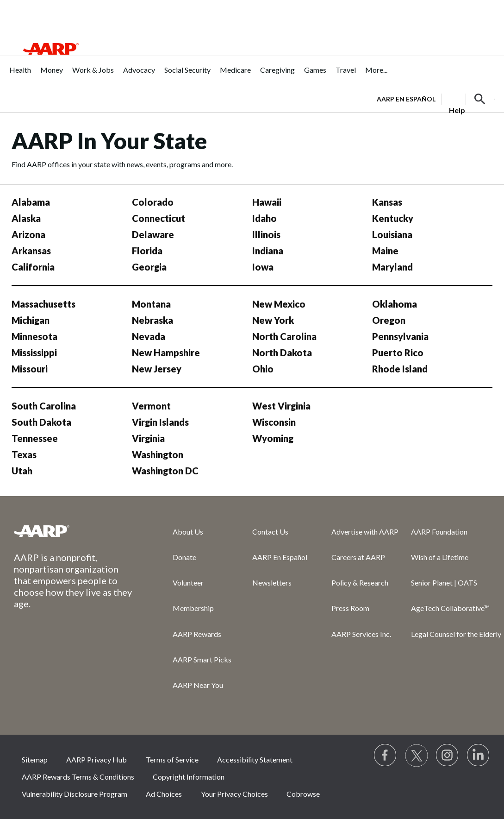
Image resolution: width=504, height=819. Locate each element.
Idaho (264, 218)
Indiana (268, 251)
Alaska (26, 218)
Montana (151, 304)
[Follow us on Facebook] (386, 756)
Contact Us (270, 532)
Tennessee (35, 438)
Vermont (151, 406)
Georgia (149, 267)
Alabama (31, 202)
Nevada (149, 336)
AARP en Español (406, 99)
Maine (385, 251)
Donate (184, 557)
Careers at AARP (358, 557)
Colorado (153, 202)
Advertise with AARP (365, 532)
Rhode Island (400, 369)
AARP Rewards (197, 634)
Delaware (153, 234)
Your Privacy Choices (234, 794)
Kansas (387, 202)
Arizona (28, 234)
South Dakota (41, 422)
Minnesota (34, 336)
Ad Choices (164, 794)
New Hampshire (166, 353)
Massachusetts (44, 304)
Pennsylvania (400, 336)
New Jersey (157, 369)
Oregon (389, 320)
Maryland (392, 267)
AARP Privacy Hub (96, 759)
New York (273, 320)
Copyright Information (189, 777)
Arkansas (31, 251)
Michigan (31, 320)
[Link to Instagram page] (448, 756)
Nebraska (152, 320)
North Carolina (284, 336)
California (33, 267)
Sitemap (35, 759)
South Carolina (44, 406)
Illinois (266, 234)
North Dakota (282, 353)
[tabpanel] (436, 98)
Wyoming (273, 438)
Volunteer (188, 583)
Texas (24, 454)
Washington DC (165, 471)
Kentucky (393, 218)
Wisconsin (274, 422)
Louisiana (392, 234)
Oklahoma (395, 304)
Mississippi (34, 353)
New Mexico (279, 304)
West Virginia (281, 406)
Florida (147, 251)
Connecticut (159, 218)
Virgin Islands (160, 422)
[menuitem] (20, 75)
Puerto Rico (398, 353)
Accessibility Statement (255, 759)
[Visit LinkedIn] (479, 756)
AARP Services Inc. (361, 634)
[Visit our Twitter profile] (417, 756)
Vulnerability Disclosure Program (75, 794)
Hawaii (267, 202)
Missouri (30, 369)
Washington (158, 454)
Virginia (148, 438)
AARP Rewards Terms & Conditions (78, 777)
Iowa (263, 267)
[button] (480, 99)
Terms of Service (172, 759)
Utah (22, 471)
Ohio (263, 369)
